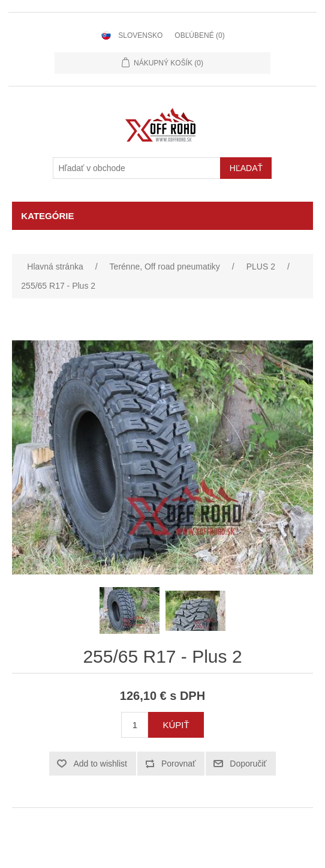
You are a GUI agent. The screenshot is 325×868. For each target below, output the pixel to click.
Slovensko (140, 35)
